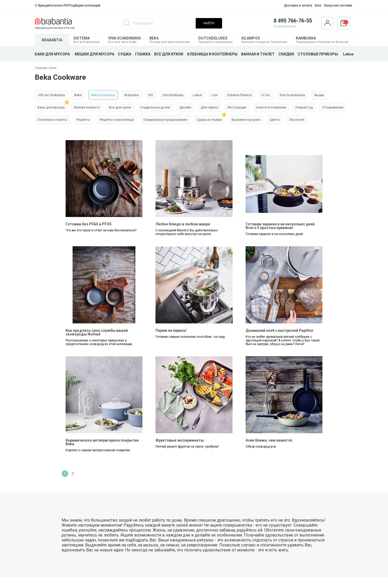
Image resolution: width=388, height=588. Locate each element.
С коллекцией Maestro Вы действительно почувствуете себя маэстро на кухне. (187, 232)
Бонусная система (338, 5)
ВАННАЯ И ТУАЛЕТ (258, 54)
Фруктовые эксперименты (180, 440)
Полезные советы (52, 120)
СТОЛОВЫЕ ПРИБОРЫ (318, 54)
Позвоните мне (285, 26)
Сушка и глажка (209, 120)
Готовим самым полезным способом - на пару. (191, 337)
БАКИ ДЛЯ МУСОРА (52, 54)
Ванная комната (87, 107)
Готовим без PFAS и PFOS (89, 224)
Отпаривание (333, 107)
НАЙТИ (209, 23)
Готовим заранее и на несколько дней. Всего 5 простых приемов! (281, 226)
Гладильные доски (155, 107)
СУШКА (124, 54)
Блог (318, 5)
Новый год (304, 107)
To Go (266, 95)
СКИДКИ (286, 54)
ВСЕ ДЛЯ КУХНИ (169, 54)
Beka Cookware (103, 95)
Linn (215, 95)
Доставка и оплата (298, 5)
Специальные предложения (165, 120)
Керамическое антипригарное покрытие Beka (102, 442)
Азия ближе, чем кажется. (269, 440)
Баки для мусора (51, 107)
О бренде (42, 5)
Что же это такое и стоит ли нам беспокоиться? (101, 230)
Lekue (348, 54)
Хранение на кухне (246, 120)
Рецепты (83, 120)
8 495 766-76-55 (293, 21)
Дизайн (185, 107)
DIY (151, 95)
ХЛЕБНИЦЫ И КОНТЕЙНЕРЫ (212, 54)
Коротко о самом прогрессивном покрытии (98, 450)
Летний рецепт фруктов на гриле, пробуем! (187, 447)
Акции (319, 95)
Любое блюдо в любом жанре (183, 224)
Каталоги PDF (59, 5)
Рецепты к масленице (117, 120)
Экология (297, 120)
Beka (78, 95)
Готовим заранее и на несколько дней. (275, 234)
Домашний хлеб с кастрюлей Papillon (279, 330)
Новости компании (271, 107)
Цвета (275, 120)
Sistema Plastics (239, 95)
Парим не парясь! (171, 330)
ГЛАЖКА (143, 54)
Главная (41, 68)
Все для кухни (120, 107)
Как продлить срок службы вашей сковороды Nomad (97, 332)
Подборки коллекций (85, 5)
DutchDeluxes (173, 95)
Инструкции (237, 107)
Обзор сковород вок (261, 447)
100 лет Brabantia (51, 95)
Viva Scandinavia (292, 95)
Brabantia (132, 95)
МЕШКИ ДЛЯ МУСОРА (94, 54)
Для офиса (209, 107)
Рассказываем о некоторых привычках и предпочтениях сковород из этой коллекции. (99, 342)
